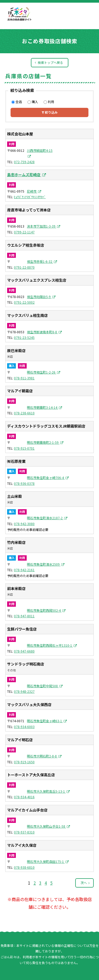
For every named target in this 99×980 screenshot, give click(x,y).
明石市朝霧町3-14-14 (43, 407)
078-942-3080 (24, 524)
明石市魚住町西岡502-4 (44, 610)
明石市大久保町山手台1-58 (46, 826)
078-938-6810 (24, 867)
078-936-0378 (24, 483)
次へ (84, 883)
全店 (17, 102)
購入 (33, 102)
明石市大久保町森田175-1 (46, 861)
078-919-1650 (24, 762)
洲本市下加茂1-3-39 (42, 226)
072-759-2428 (24, 162)
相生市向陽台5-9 (39, 297)
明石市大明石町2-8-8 (42, 756)
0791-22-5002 (24, 302)
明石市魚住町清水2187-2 (45, 518)
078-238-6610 (24, 413)
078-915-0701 (24, 448)
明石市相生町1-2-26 (42, 372)
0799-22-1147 (24, 232)
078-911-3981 (24, 378)
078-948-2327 (24, 691)
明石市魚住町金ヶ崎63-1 (45, 721)
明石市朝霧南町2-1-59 (43, 442)
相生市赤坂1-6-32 (40, 261)
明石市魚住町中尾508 (43, 686)
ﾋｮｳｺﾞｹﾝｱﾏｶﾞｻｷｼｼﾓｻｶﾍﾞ (30, 197)
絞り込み (50, 112)
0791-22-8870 (24, 267)
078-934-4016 (24, 797)
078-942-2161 (24, 570)
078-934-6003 (24, 727)
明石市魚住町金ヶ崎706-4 (46, 478)
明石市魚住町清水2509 (44, 564)
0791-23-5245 (24, 337)
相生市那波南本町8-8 (42, 332)
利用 (49, 102)
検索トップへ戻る (50, 62)
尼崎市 (32, 191)
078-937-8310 (24, 832)
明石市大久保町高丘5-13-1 (46, 791)
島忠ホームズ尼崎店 (24, 175)
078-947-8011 (24, 616)
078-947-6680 (24, 651)
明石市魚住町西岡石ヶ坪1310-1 (50, 645)
